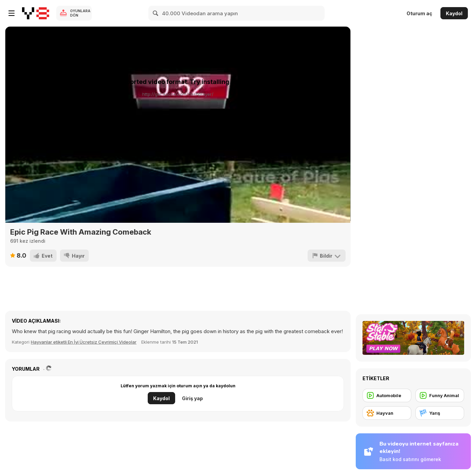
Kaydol (454, 13)
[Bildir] (327, 256)
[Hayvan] (387, 413)
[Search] (156, 13)
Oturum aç (419, 13)
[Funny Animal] (440, 395)
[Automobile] (387, 395)
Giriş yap (192, 398)
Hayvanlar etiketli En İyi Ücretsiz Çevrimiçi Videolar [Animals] (84, 342)
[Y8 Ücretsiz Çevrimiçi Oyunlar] (36, 13)
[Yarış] (440, 413)
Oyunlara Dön (80, 13)
